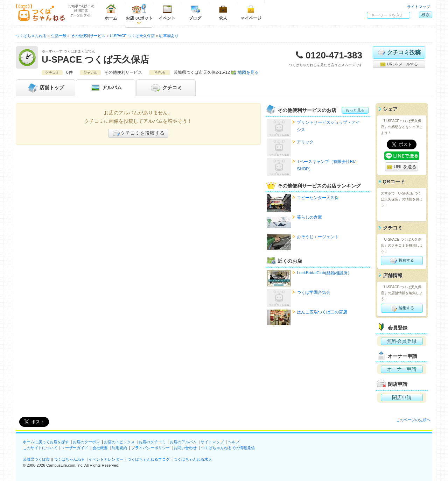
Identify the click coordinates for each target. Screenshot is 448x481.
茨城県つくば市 (36, 459)
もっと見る (355, 110)
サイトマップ (419, 7)
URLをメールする (399, 64)
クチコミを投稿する (138, 133)
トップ (45, 88)
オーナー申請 (402, 369)
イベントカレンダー (106, 459)
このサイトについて (40, 448)
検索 (426, 15)
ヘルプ (234, 442)
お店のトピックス (119, 442)
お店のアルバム (183, 442)
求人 (223, 12)
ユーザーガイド (75, 448)
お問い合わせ (185, 448)
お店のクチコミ (152, 442)
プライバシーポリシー (150, 448)
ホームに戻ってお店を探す (46, 442)
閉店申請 (402, 397)
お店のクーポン (86, 442)
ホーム (111, 12)
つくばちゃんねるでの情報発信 (228, 448)
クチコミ (166, 88)
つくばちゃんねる (69, 459)
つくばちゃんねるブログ (149, 459)
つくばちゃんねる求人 (193, 459)
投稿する (402, 261)
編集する (402, 308)
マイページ (251, 12)
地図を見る (248, 72)
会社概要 (100, 448)
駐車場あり (169, 36)
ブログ (195, 12)
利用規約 (119, 448)
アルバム (106, 88)
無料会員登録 (402, 341)
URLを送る (402, 167)
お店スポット (139, 12)
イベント (167, 12)
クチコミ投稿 (399, 52)
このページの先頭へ (413, 420)
